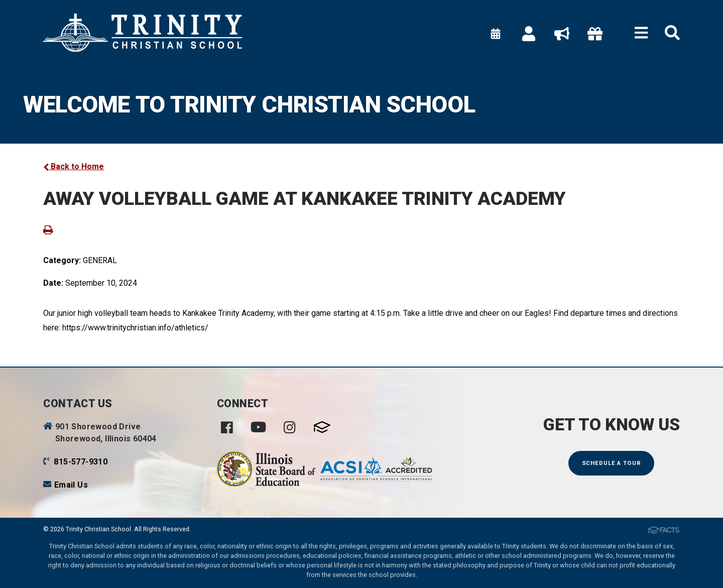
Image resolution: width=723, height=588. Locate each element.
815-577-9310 (81, 462)
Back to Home (74, 166)
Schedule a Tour (612, 463)
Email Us (71, 485)
